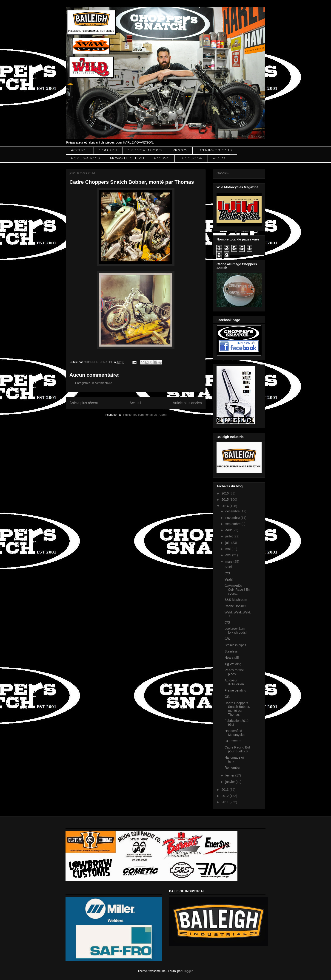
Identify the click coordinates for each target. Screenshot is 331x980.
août (229, 530)
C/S (227, 573)
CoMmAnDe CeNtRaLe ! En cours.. (237, 590)
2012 (226, 796)
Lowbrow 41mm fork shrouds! (236, 631)
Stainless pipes (235, 645)
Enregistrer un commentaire (94, 383)
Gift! (228, 697)
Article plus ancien (187, 403)
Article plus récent (84, 403)
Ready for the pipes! (234, 672)
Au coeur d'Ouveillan (234, 682)
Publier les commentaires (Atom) (145, 415)
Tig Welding (233, 664)
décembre (233, 511)
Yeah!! (229, 579)
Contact (108, 150)
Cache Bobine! (235, 606)
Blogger (188, 971)
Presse (162, 158)
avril (229, 555)
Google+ (223, 173)
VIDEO (219, 158)
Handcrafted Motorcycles (235, 733)
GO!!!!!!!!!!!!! (233, 741)
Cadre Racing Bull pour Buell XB (238, 749)
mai (228, 549)
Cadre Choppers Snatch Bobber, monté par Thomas (237, 709)
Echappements (215, 150)
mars (229, 562)
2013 (226, 790)
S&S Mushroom (236, 600)
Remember (233, 768)
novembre (233, 518)
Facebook (191, 158)
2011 (226, 802)
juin (228, 543)
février (230, 775)
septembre (233, 524)
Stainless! (232, 651)
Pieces (180, 150)
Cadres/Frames (145, 150)
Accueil (80, 150)
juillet (229, 536)
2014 (226, 506)
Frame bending (235, 690)
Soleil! (229, 567)
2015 (226, 500)
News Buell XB (127, 158)
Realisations (85, 158)
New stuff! (232, 658)
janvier (230, 782)
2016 (226, 493)
